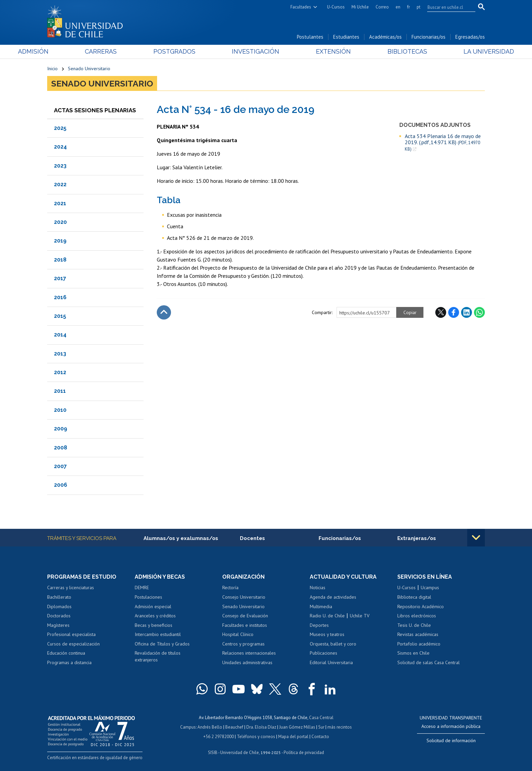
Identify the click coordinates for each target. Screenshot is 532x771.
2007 (60, 466)
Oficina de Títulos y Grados (162, 644)
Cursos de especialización (73, 644)
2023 (60, 166)
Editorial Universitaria (331, 662)
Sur (321, 727)
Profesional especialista (71, 634)
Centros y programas (243, 644)
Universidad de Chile (240, 753)
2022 (60, 184)
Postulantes (310, 37)
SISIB (213, 753)
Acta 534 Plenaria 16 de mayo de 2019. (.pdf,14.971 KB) (443, 142)
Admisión (62, 51)
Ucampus (430, 587)
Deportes (319, 625)
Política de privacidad (304, 753)
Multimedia (321, 606)
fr (408, 7)
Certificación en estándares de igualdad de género (95, 758)
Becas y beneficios (154, 625)
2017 (60, 278)
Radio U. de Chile (327, 616)
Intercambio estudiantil (158, 634)
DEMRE (142, 587)
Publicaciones (324, 653)
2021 (60, 203)
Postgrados (184, 51)
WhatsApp (479, 312)
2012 (60, 372)
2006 (61, 485)
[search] (447, 7)
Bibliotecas (388, 51)
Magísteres (58, 625)
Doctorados (59, 616)
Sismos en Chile (413, 653)
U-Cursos (336, 7)
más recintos (340, 727)
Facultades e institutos (245, 625)
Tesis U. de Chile (414, 625)
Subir (164, 312)
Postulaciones (148, 597)
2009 (61, 429)
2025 (60, 128)
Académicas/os (385, 37)
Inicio (52, 69)
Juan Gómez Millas (297, 727)
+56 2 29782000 (218, 737)
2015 (60, 316)
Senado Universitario (89, 69)
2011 (60, 391)
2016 (60, 297)
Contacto (320, 737)
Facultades (301, 7)
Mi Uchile (360, 7)
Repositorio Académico (421, 606)
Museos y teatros (327, 634)
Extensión (324, 51)
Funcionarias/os (429, 37)
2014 (60, 335)
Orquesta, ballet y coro (333, 644)
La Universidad (460, 51)
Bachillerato (59, 597)
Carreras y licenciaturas (71, 587)
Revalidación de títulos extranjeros (158, 656)
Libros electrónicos (417, 616)
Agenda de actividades (333, 597)
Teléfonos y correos (256, 737)
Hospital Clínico (238, 634)
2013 (60, 354)
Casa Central (321, 718)
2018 (60, 260)
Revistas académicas (418, 634)
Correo (382, 7)
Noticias (318, 587)
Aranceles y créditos (155, 616)
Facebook (454, 312)
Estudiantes (346, 37)
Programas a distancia (69, 662)
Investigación (255, 51)
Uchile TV (360, 616)
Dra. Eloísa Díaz (261, 727)
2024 (60, 147)
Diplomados (59, 606)
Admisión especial (153, 606)
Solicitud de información (451, 740)
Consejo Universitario (244, 597)
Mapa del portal (293, 737)
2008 (61, 448)
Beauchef (234, 727)
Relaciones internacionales (249, 653)
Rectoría (230, 587)
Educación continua (66, 653)
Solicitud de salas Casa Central (429, 662)
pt (419, 7)
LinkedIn (467, 312)
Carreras (120, 51)
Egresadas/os (470, 37)
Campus (188, 727)
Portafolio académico (419, 644)
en (398, 7)
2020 (60, 222)
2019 (60, 241)
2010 (60, 410)
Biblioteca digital (414, 597)
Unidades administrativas (247, 662)
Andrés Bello (210, 727)
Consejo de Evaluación (245, 616)
